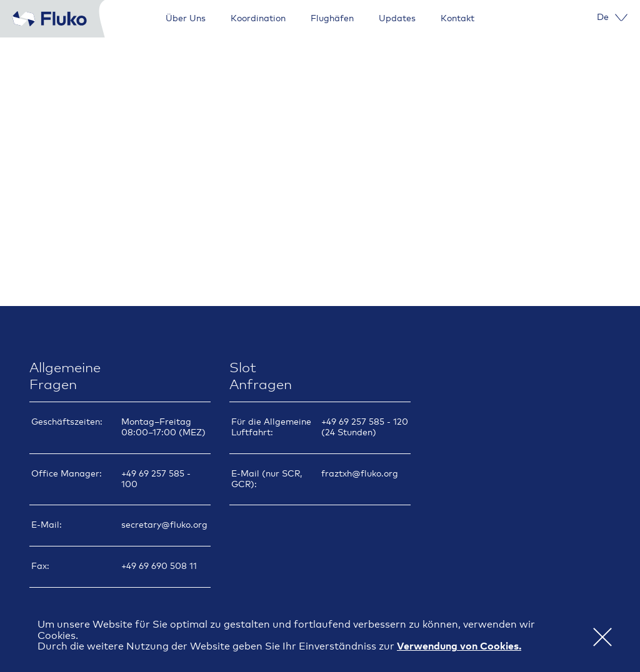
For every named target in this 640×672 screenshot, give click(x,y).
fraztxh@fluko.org (360, 473)
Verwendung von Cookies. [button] (459, 646)
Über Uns (186, 18)
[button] (602, 636)
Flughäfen (332, 18)
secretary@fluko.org (164, 524)
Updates (397, 18)
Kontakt (457, 18)
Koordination (258, 18)
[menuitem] (603, 17)
